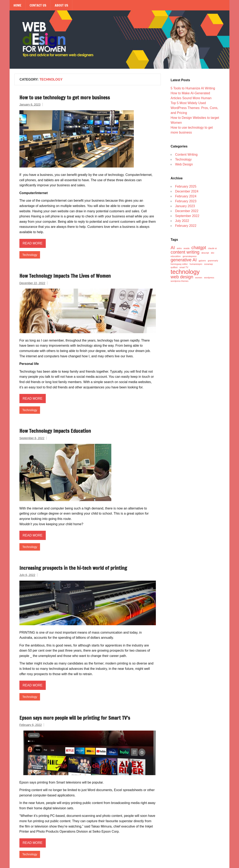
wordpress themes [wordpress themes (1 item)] (179, 281)
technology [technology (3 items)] (185, 272)
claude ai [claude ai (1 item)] (212, 248)
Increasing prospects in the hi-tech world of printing (73, 568)
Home (17, 5)
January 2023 (185, 206)
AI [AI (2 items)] (173, 248)
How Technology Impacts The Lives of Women (65, 276)
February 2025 (186, 186)
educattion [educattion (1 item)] (176, 256)
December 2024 (187, 191)
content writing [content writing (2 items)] (185, 252)
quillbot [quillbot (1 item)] (174, 267)
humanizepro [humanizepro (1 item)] (196, 264)
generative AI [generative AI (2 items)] (184, 260)
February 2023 (186, 201)
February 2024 (186, 196)
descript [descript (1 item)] (205, 253)
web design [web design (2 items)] (182, 277)
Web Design (184, 164)
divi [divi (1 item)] (212, 253)
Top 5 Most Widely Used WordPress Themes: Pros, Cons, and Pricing (194, 108)
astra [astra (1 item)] (179, 248)
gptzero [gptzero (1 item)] (202, 261)
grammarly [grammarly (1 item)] (213, 261)
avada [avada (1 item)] (187, 248)
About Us (61, 5)
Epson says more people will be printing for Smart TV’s (75, 718)
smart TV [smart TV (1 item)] (184, 267)
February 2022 (186, 226)
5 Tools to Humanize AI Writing (193, 88)
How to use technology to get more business (65, 98)
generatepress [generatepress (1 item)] (190, 256)
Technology (30, 255)
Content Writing (186, 155)
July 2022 (182, 221)
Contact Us (38, 5)
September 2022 (187, 216)
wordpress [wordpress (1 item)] (209, 278)
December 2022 (187, 211)
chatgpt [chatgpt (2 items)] (199, 248)
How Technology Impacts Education (55, 431)
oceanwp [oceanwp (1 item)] (208, 264)
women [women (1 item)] (199, 278)
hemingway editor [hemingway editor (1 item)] (179, 264)
